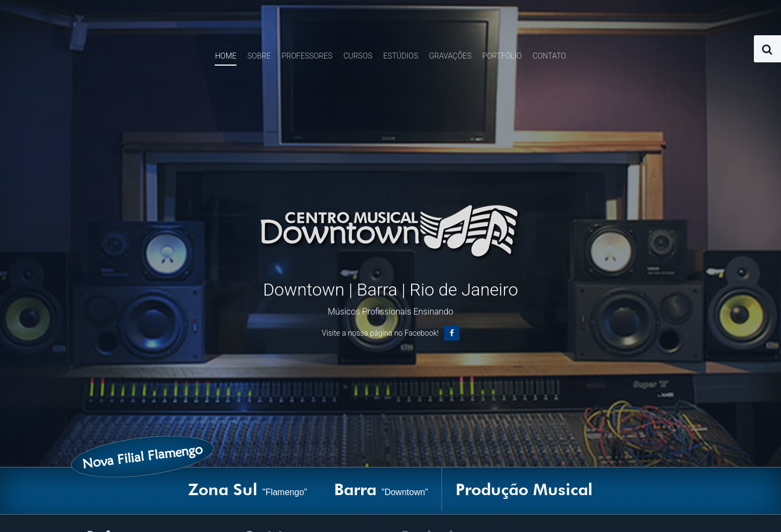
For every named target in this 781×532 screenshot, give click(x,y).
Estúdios (401, 56)
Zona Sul (248, 489)
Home (225, 56)
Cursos (358, 56)
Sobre (259, 56)
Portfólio (502, 56)
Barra (381, 489)
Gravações (450, 56)
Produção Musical (524, 489)
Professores (307, 56)
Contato (549, 56)
